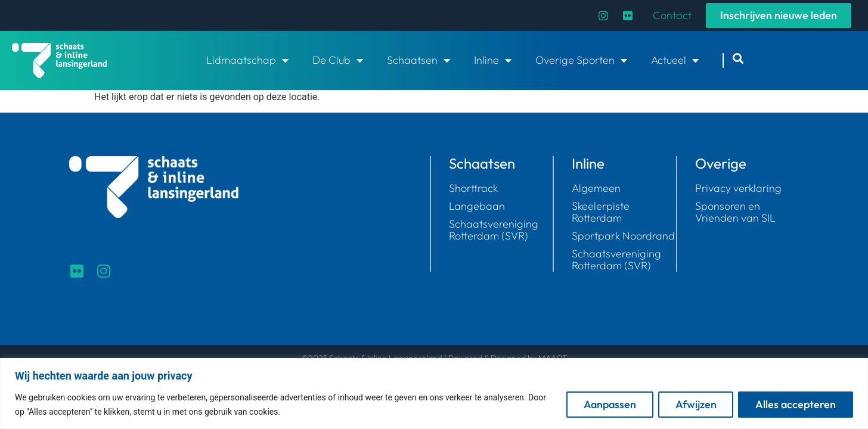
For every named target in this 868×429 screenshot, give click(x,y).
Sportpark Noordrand (623, 236)
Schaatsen (418, 60)
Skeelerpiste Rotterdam (601, 212)
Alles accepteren (796, 404)
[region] (434, 394)
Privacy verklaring (738, 188)
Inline (493, 60)
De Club (338, 60)
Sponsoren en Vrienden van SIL (735, 212)
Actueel (675, 60)
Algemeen (596, 188)
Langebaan (477, 206)
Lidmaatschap (247, 60)
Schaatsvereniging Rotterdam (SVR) (494, 230)
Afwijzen (695, 404)
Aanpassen (609, 404)
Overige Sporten (581, 60)
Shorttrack (473, 188)
